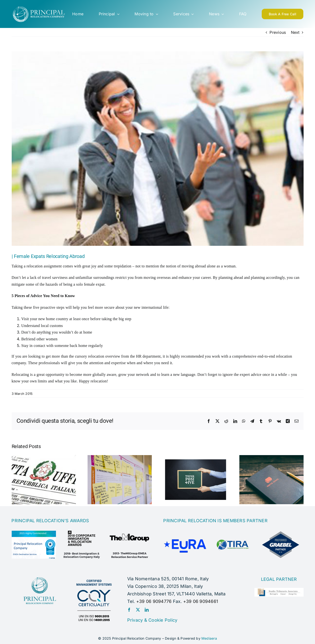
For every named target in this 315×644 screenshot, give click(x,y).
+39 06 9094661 (201, 601)
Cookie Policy (163, 620)
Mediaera (209, 638)
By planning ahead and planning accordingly (249, 278)
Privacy (135, 620)
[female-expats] (158, 149)
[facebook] (129, 610)
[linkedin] (147, 610)
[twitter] (138, 610)
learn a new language (178, 375)
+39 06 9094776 (154, 601)
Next (295, 32)
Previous (278, 32)
